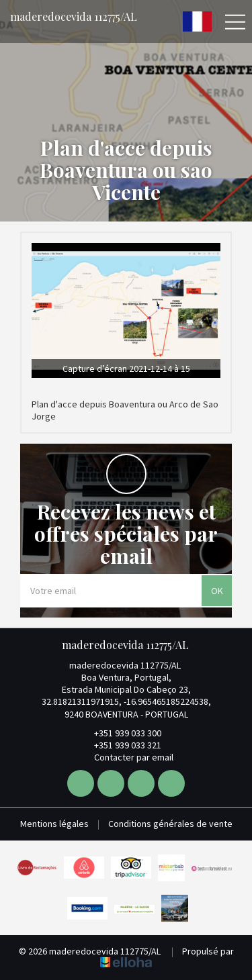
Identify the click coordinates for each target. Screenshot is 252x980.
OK (217, 591)
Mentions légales (54, 824)
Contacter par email (126, 757)
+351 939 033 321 (120, 745)
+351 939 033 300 (120, 733)
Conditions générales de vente (170, 824)
